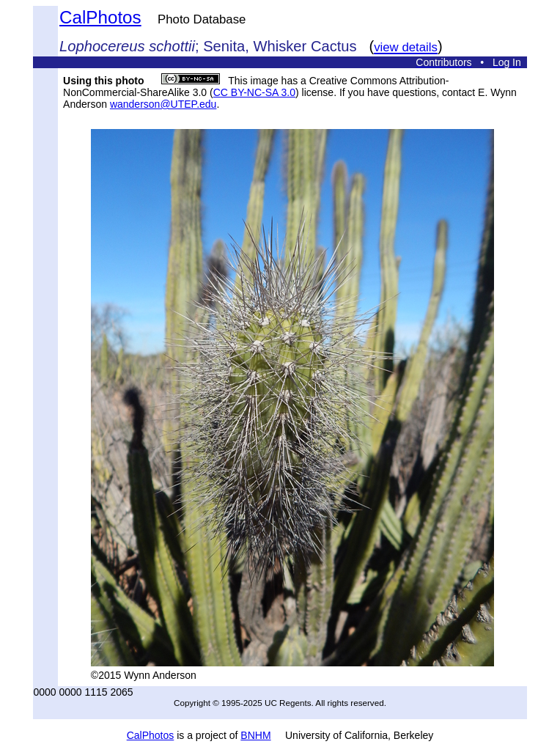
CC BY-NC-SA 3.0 (254, 92)
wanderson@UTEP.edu (163, 104)
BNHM (255, 735)
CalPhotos (100, 17)
